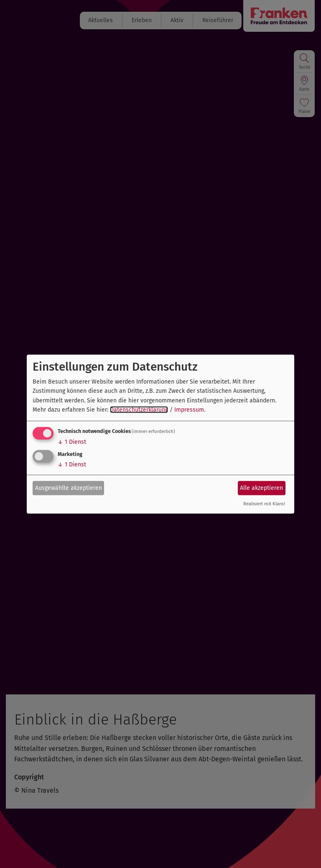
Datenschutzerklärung (139, 410)
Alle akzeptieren (261, 488)
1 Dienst (72, 442)
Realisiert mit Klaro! (264, 504)
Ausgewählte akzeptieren (69, 488)
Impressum (189, 410)
